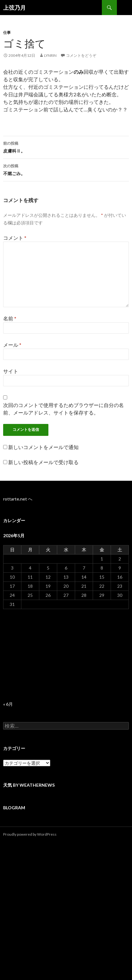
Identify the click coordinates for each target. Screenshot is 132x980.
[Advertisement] (66, 655)
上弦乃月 (14, 8)
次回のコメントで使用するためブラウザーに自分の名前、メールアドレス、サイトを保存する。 (63, 409)
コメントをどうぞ (81, 55)
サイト (11, 371)
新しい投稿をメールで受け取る (43, 462)
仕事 (7, 32)
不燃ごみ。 (66, 169)
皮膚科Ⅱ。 (66, 147)
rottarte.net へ (18, 499)
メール (12, 345)
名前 (10, 318)
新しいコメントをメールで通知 (43, 447)
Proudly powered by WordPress (30, 834)
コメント (15, 238)
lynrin (50, 55)
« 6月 (8, 704)
